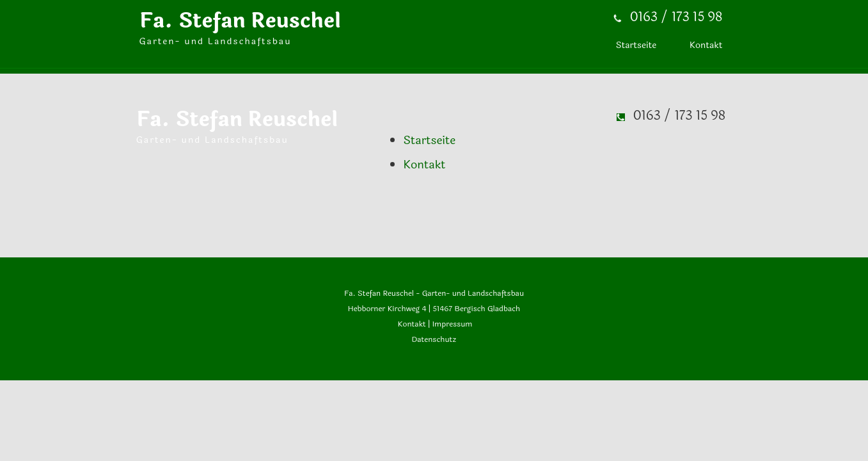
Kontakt (411, 324)
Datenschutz (434, 339)
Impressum (453, 324)
